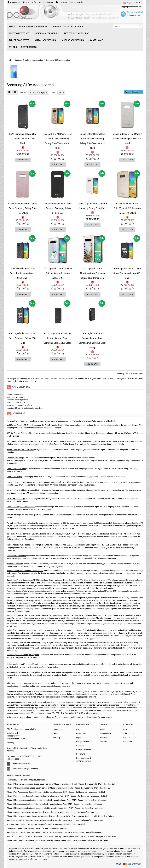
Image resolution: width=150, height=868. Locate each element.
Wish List (127, 737)
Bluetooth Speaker (14, 564)
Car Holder (11, 534)
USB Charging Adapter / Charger (20, 441)
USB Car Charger (13, 433)
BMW (75, 784)
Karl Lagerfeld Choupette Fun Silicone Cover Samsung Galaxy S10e (58, 273)
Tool (8, 702)
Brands (103, 729)
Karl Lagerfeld (81, 792)
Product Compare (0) (134, 92)
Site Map (57, 737)
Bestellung (81, 754)
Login (72, 2)
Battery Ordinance (84, 750)
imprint (79, 737)
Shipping (80, 746)
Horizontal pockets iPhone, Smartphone (23, 655)
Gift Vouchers (105, 733)
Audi (69, 784)
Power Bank (12, 523)
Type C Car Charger (15, 477)
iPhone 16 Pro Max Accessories (20, 800)
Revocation (81, 733)
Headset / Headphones (16, 556)
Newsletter (127, 742)
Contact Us (58, 729)
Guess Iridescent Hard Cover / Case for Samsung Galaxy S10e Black (58, 208)
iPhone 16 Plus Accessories (18, 808)
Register (80, 2)
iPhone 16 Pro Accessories (18, 804)
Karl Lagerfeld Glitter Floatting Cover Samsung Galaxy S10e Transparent (92, 273)
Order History (128, 733)
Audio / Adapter (13, 545)
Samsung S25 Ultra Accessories (20, 820)
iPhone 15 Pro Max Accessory (19, 816)
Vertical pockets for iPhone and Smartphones (25, 664)
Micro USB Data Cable (16, 490)
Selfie (9, 717)
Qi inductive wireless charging (19, 691)
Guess (71, 792)
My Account (128, 729)
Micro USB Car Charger (16, 499)
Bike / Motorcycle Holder (17, 683)
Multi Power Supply (15, 425)
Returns (56, 733)
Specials (103, 742)
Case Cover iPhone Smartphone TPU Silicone (25, 580)
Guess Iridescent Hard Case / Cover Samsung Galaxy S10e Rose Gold (23, 208)
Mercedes (102, 784)
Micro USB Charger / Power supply (21, 507)
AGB (78, 729)
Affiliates (103, 737)
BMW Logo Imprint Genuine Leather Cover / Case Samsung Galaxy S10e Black (58, 338)
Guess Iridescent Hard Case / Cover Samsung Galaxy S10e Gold (127, 139)
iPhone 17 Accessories (16, 796)
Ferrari (74, 816)
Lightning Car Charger (15, 458)
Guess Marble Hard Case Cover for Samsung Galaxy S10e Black (23, 273)
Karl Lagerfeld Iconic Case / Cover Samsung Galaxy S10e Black (127, 273)
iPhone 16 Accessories (16, 812)
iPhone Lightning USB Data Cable (20, 450)
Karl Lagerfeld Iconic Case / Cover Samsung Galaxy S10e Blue (23, 338)
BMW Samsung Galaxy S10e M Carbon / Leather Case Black (23, 139)
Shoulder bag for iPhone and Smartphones (24, 672)
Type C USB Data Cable (16, 469)
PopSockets (12, 515)
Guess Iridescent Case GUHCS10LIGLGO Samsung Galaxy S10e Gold (127, 208)
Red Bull (111, 784)
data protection (83, 742)
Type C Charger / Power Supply (19, 482)
